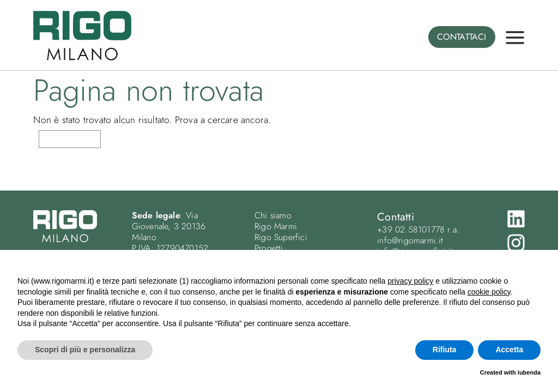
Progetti (269, 248)
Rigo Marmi (276, 226)
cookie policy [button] (489, 292)
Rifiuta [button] (445, 350)
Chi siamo (273, 215)
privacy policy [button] (410, 281)
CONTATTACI (462, 37)
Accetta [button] (509, 350)
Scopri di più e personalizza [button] (85, 350)
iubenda (529, 372)
